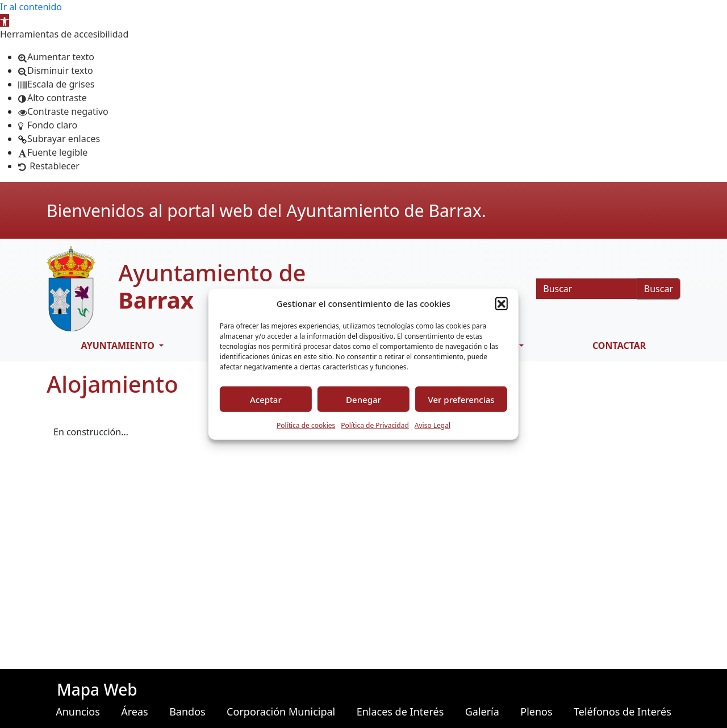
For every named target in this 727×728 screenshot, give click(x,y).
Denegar (363, 399)
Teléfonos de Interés (622, 712)
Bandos (187, 712)
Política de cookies (306, 425)
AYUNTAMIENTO (119, 346)
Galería (482, 712)
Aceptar (266, 399)
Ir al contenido (31, 7)
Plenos (536, 712)
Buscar (659, 289)
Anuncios (78, 712)
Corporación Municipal (281, 712)
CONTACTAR (619, 346)
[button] (5, 20)
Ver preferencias (461, 399)
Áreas (134, 712)
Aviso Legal (433, 425)
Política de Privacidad (375, 425)
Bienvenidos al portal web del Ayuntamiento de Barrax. (266, 211)
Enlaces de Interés (400, 712)
